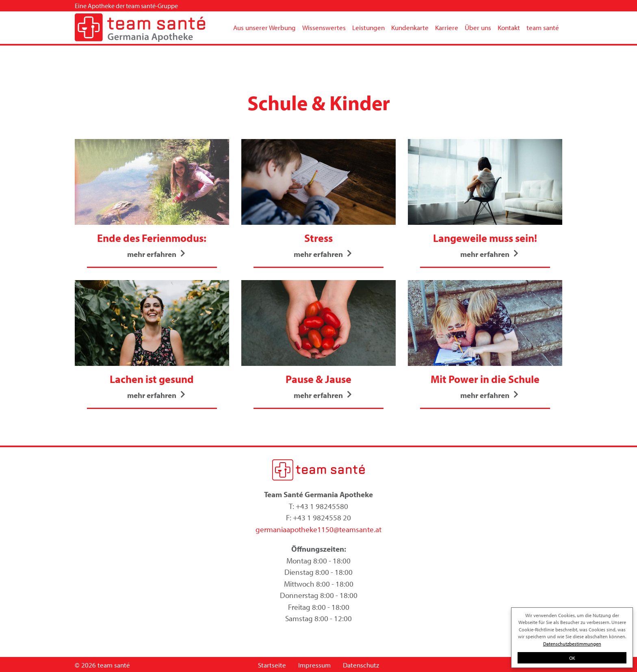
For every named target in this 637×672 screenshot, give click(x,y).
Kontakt (509, 27)
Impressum (314, 665)
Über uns (478, 27)
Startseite (272, 665)
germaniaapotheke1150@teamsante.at (318, 529)
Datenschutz (361, 665)
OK (572, 658)
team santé (543, 27)
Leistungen (368, 27)
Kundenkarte (410, 27)
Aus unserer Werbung (264, 27)
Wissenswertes (324, 27)
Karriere (447, 27)
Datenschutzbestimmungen (572, 644)
